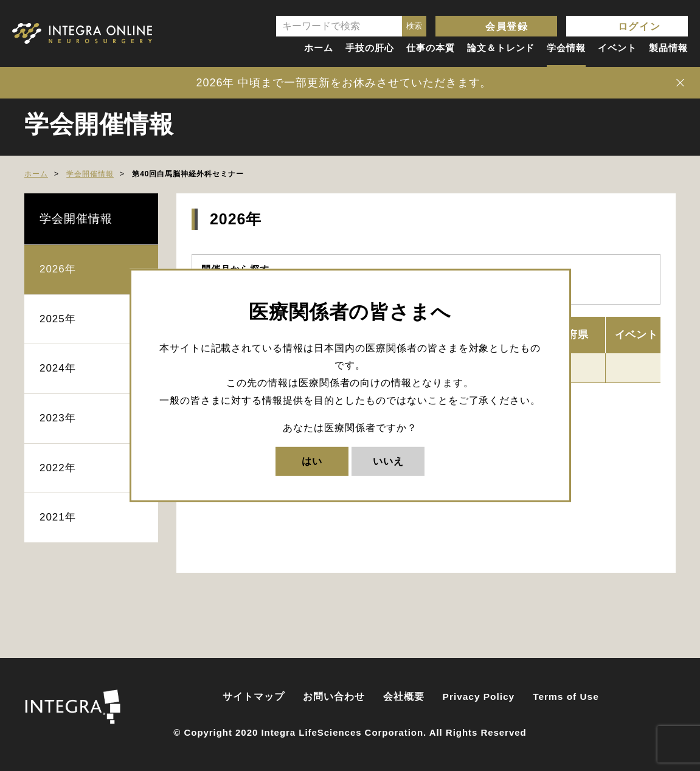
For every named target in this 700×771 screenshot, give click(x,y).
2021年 (58, 517)
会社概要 (404, 697)
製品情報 (668, 48)
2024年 (58, 368)
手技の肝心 (370, 48)
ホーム (319, 48)
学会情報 (566, 48)
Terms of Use (566, 697)
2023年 (58, 418)
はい (312, 461)
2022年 (58, 468)
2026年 (58, 269)
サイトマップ (254, 697)
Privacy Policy (479, 697)
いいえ (388, 461)
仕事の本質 (431, 48)
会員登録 (507, 26)
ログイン (639, 26)
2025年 (58, 319)
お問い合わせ (334, 697)
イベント (617, 48)
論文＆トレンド (501, 48)
